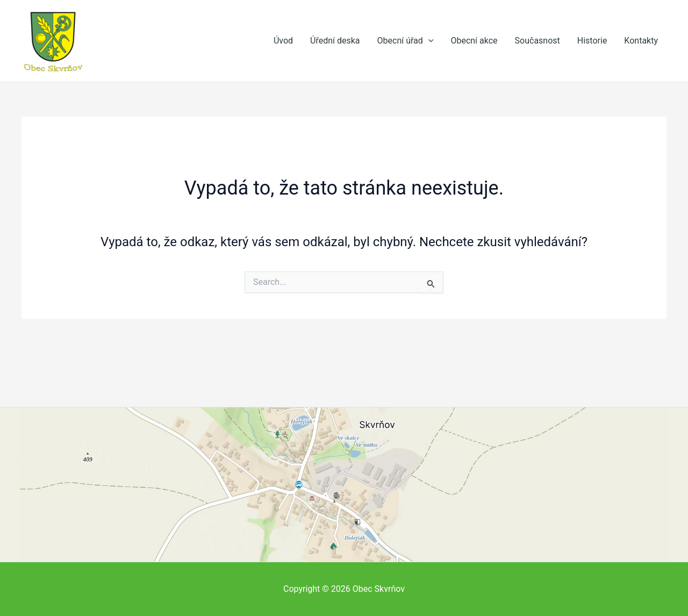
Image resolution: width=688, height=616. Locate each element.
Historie (592, 41)
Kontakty (641, 41)
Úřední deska (335, 41)
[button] (428, 41)
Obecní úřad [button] (406, 41)
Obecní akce (474, 41)
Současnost (537, 41)
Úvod (283, 41)
